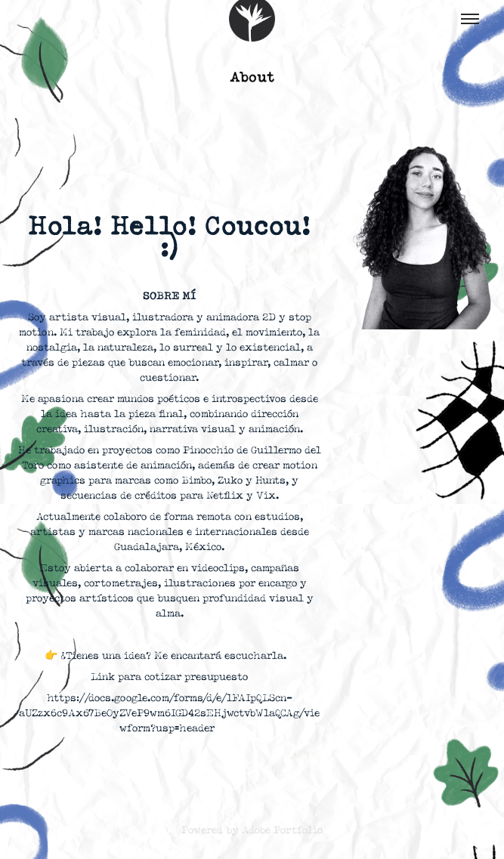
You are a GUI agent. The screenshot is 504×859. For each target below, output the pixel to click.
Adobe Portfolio (282, 830)
